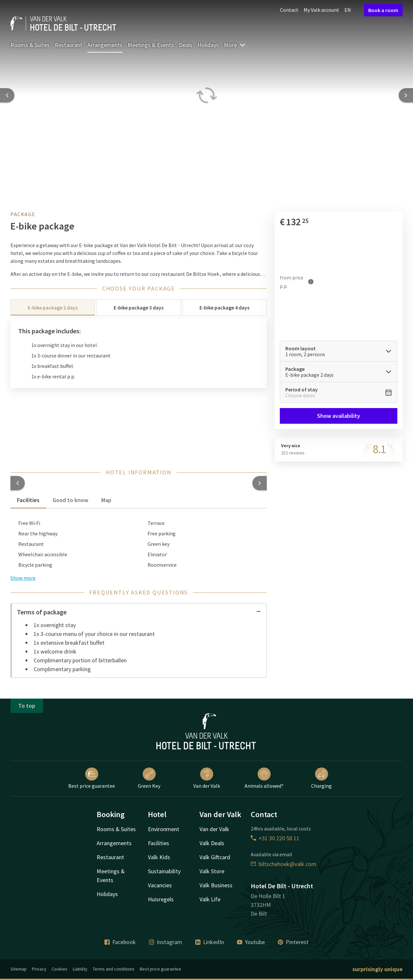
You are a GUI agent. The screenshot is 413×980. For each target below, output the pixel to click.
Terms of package (139, 612)
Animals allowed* (264, 778)
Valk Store (212, 871)
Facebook (120, 942)
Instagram (166, 942)
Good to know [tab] (70, 500)
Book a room (383, 10)
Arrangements (105, 45)
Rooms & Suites (30, 45)
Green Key (149, 778)
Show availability (339, 416)
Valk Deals (212, 843)
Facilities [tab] (28, 500)
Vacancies (160, 885)
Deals (186, 45)
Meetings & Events (151, 45)
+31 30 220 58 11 (275, 838)
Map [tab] (106, 500)
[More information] (311, 282)
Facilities (159, 843)
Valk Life (210, 899)
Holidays (208, 45)
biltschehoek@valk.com (284, 864)
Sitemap (19, 969)
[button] (18, 483)
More (235, 45)
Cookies (60, 969)
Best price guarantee (92, 778)
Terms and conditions (114, 969)
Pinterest (293, 942)
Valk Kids (159, 857)
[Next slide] (406, 95)
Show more (23, 578)
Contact (289, 10)
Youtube (251, 942)
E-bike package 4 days (224, 308)
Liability (80, 969)
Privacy (39, 969)
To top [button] (27, 706)
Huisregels (161, 899)
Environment (164, 829)
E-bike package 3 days (139, 308)
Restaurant (69, 45)
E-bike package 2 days (53, 308)
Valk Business (216, 885)
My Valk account (321, 10)
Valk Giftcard (215, 857)
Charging (321, 778)
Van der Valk (207, 778)
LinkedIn (210, 942)
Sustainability (164, 871)
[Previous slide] (7, 95)
